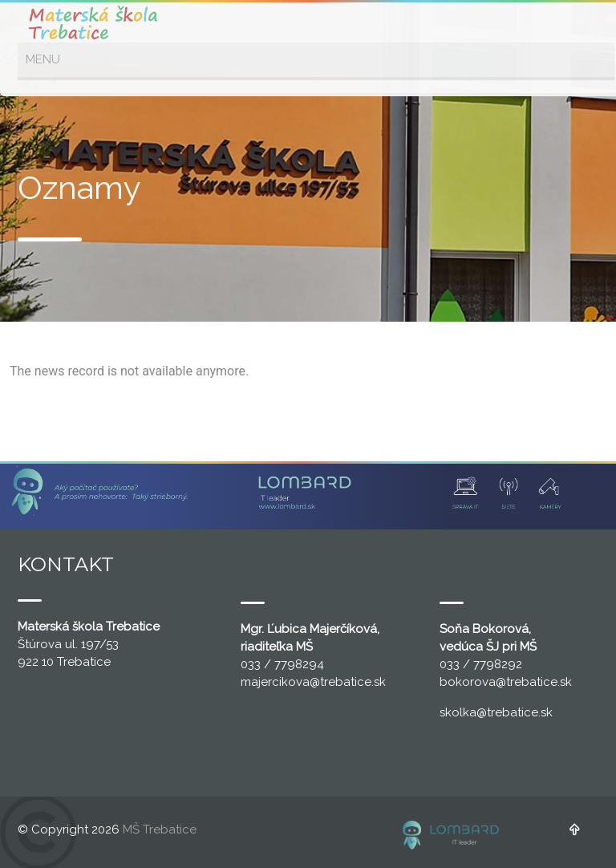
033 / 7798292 (481, 664)
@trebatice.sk (348, 682)
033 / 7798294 (282, 664)
